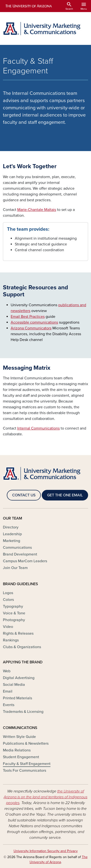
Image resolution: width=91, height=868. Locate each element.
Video (8, 627)
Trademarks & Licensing (23, 712)
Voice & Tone (14, 613)
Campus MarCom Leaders (25, 561)
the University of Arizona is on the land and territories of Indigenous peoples (45, 797)
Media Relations (17, 750)
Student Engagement (21, 757)
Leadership (12, 534)
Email (8, 691)
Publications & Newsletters (26, 743)
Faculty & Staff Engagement (27, 764)
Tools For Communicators (25, 771)
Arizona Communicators (31, 328)
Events (9, 705)
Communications (17, 548)
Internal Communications (38, 428)
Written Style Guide (19, 737)
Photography (14, 620)
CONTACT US (24, 495)
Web (7, 671)
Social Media (14, 685)
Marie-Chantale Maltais (37, 210)
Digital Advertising (19, 678)
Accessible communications (34, 322)
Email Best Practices (28, 317)
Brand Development (20, 554)
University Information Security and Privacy (46, 851)
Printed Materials (17, 698)
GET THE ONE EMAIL (65, 495)
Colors (8, 600)
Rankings (11, 640)
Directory (11, 527)
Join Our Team (15, 568)
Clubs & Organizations (22, 647)
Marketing (12, 541)
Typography (13, 606)
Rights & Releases (18, 633)
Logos (8, 593)
